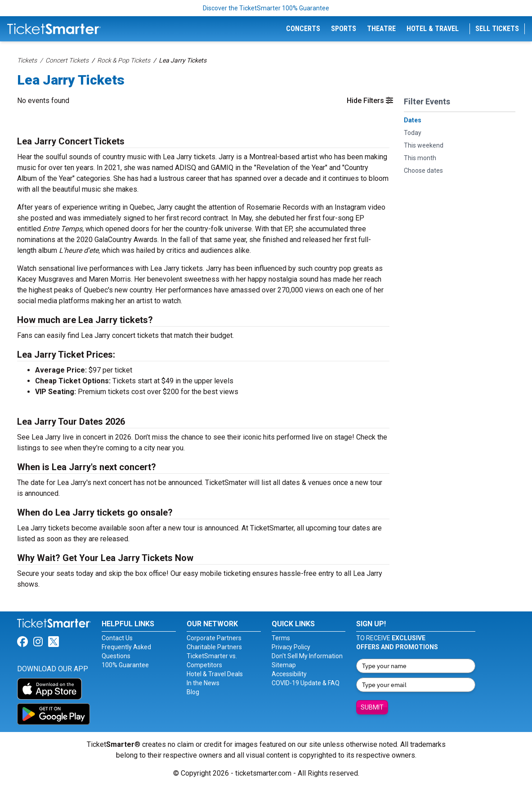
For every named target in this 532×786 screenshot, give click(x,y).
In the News (203, 683)
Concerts (303, 29)
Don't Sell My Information (307, 656)
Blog (193, 692)
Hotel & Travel (433, 29)
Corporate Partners (214, 638)
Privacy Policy (291, 647)
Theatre (381, 29)
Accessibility (289, 674)
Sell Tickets (497, 29)
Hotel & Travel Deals (215, 674)
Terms (281, 638)
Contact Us (117, 638)
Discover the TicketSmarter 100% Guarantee (266, 8)
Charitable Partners (214, 647)
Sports (344, 29)
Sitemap (284, 665)
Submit (372, 707)
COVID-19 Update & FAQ (306, 683)
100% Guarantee (125, 665)
